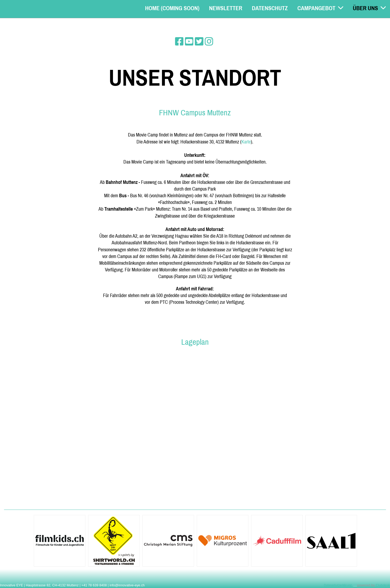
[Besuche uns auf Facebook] (179, 41)
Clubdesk (383, 585)
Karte (246, 142)
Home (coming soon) (172, 8)
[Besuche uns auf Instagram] (209, 41)
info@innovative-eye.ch (127, 585)
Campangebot (320, 8)
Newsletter (226, 8)
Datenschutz (270, 8)
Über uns (369, 8)
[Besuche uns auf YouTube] (189, 41)
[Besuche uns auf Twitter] (199, 41)
